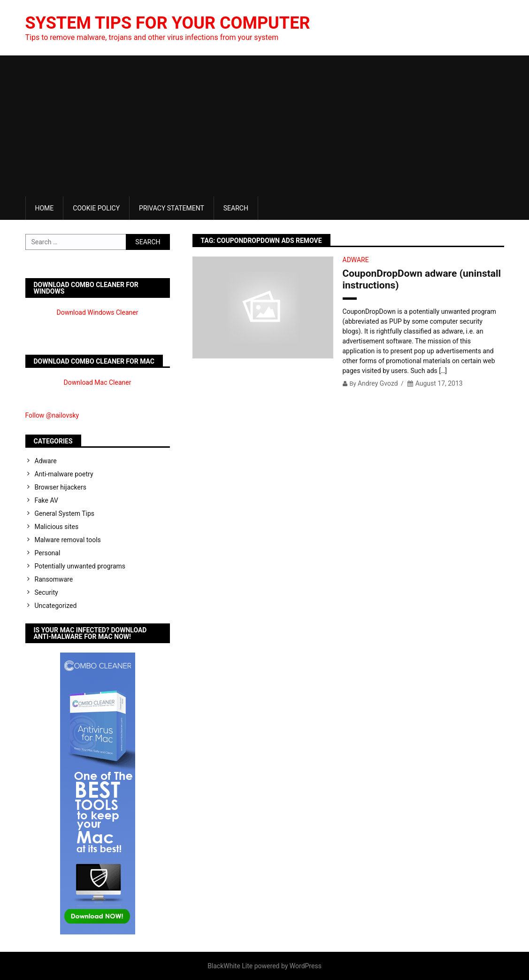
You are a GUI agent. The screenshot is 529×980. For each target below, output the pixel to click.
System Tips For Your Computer (168, 23)
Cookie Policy (96, 208)
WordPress (306, 966)
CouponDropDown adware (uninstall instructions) (422, 279)
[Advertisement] (265, 126)
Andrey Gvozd (378, 383)
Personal (48, 553)
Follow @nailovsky (52, 415)
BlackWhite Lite (230, 966)
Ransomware (54, 579)
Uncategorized (56, 606)
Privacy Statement (172, 208)
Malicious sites (57, 527)
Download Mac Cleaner (98, 382)
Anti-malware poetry (64, 474)
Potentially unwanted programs (80, 566)
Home (45, 208)
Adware (356, 260)
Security (46, 592)
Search (236, 208)
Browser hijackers (61, 487)
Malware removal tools (68, 540)
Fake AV (46, 500)
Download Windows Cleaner (98, 312)
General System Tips (65, 513)
